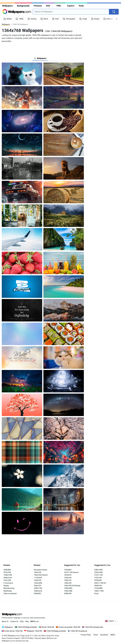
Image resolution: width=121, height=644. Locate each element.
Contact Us (14, 621)
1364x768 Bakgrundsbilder (27, 627)
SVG (48, 6)
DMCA (113, 635)
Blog (27, 621)
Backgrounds (23, 6)
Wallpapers (7, 6)
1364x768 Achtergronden (94, 627)
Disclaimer (104, 635)
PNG (59, 6)
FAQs (22, 621)
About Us (5, 621)
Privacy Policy (86, 635)
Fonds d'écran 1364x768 (14, 631)
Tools (81, 6)
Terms (96, 635)
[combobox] (71, 12)
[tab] (40, 58)
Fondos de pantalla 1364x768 (69, 627)
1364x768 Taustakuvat (79, 631)
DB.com (34, 621)
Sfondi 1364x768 (48, 627)
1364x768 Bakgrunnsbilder (56, 631)
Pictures (38, 6)
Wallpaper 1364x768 (34, 631)
